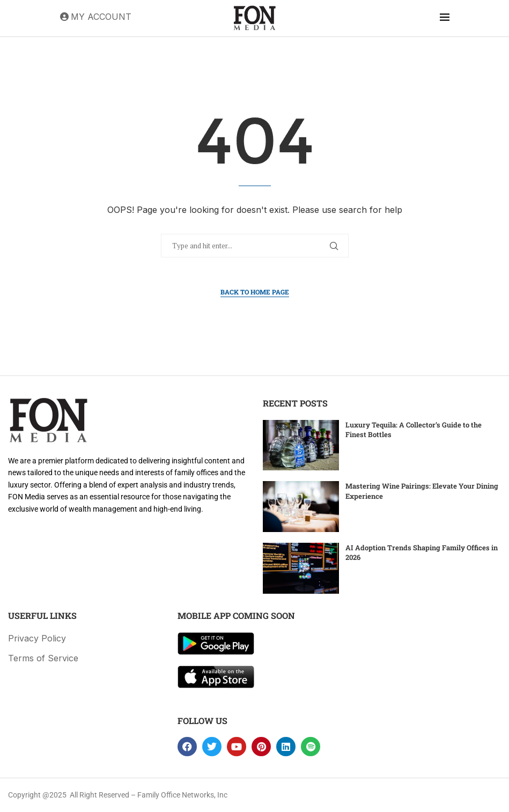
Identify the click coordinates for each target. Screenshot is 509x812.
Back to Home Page (255, 292)
